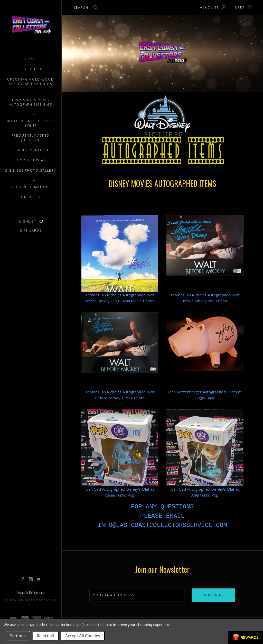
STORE (30, 69)
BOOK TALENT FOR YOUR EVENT (31, 123)
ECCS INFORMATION (30, 187)
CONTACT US (31, 197)
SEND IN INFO (30, 150)
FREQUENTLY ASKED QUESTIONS (31, 138)
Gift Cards (31, 230)
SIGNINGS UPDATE (31, 160)
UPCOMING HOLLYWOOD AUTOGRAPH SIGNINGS (31, 82)
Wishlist (31, 221)
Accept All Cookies (83, 636)
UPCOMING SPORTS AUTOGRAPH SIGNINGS (31, 102)
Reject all (45, 636)
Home (31, 59)
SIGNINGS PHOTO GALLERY (31, 170)
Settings (18, 636)
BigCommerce (37, 592)
